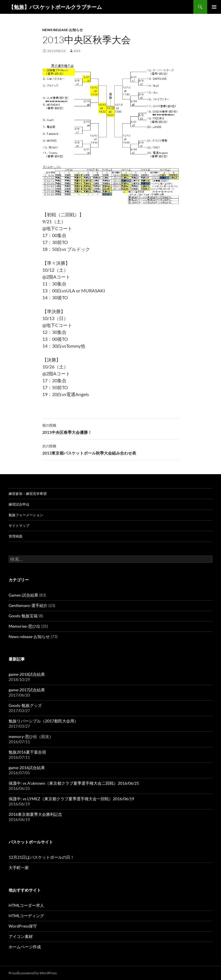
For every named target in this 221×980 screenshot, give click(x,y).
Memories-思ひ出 (24, 626)
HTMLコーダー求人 (26, 905)
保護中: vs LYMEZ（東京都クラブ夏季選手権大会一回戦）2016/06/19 (71, 799)
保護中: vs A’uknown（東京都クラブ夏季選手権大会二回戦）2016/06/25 (74, 783)
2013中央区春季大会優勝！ (110, 428)
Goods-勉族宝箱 (23, 616)
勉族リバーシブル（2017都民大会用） (43, 721)
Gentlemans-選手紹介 (28, 605)
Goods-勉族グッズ (25, 705)
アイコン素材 (21, 936)
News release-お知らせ (63, 30)
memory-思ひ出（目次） (31, 736)
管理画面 (16, 536)
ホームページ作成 (25, 947)
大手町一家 (19, 868)
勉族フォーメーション (26, 515)
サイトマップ (19, 526)
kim (77, 51)
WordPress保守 (23, 926)
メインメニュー (214, 7)
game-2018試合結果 (27, 674)
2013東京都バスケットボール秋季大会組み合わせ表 (110, 449)
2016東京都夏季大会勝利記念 (35, 814)
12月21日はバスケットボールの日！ (41, 857)
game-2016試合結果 (27, 768)
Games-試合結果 (23, 595)
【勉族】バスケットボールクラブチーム (55, 7)
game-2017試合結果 (27, 690)
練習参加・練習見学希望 (28, 494)
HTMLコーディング (26, 916)
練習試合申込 (19, 504)
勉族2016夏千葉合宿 (27, 752)
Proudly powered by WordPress (33, 973)
